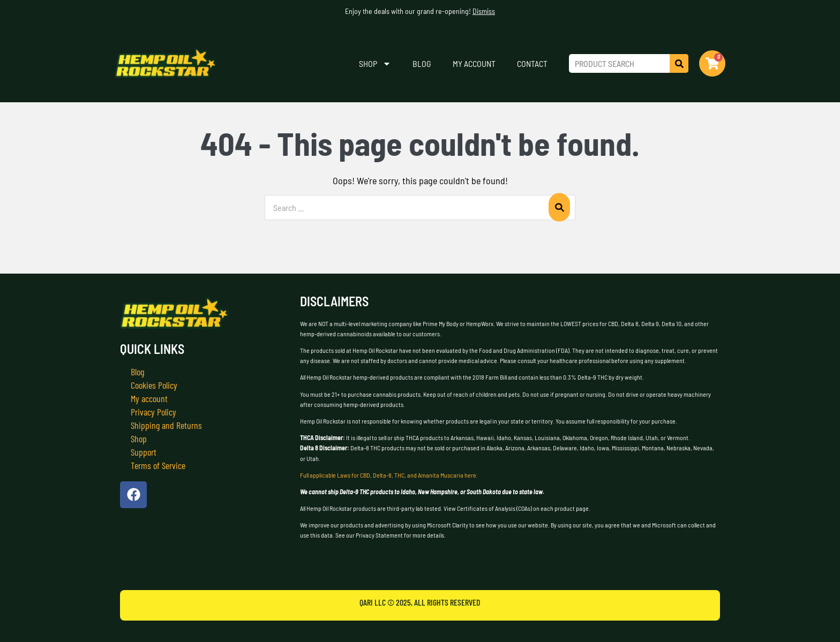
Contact (532, 63)
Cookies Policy (154, 385)
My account (474, 63)
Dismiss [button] (484, 11)
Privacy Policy (153, 412)
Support (144, 452)
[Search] (679, 63)
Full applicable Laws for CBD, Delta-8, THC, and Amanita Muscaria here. (389, 475)
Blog (422, 63)
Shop (375, 64)
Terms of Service (158, 465)
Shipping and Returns (166, 425)
